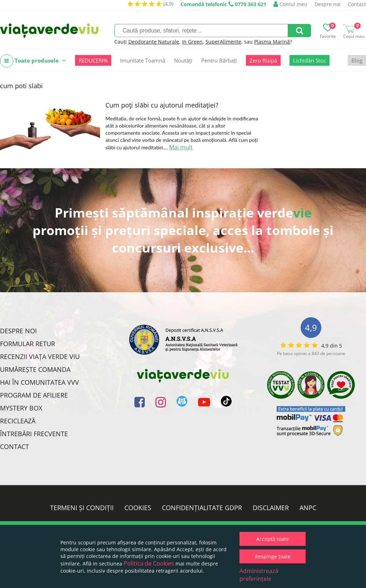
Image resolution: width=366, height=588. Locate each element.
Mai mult (181, 147)
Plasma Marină (272, 42)
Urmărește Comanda (35, 369)
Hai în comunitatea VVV (39, 382)
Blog (357, 60)
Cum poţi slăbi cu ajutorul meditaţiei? (162, 105)
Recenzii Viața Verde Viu (40, 357)
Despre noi (328, 4)
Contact (357, 4)
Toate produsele (33, 61)
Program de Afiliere (34, 395)
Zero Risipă (263, 60)
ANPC (308, 508)
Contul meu (290, 4)
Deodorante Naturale (154, 42)
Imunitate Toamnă (143, 60)
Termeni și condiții (82, 508)
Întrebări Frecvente (34, 434)
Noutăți (183, 60)
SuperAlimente (223, 42)
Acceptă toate (273, 539)
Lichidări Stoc (310, 60)
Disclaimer (271, 508)
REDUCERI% (93, 60)
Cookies (138, 508)
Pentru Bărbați (219, 60)
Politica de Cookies (149, 563)
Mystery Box (21, 408)
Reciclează (18, 421)
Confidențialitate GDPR (202, 508)
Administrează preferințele (259, 575)
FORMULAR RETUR (28, 344)
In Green (192, 42)
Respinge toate (273, 556)
